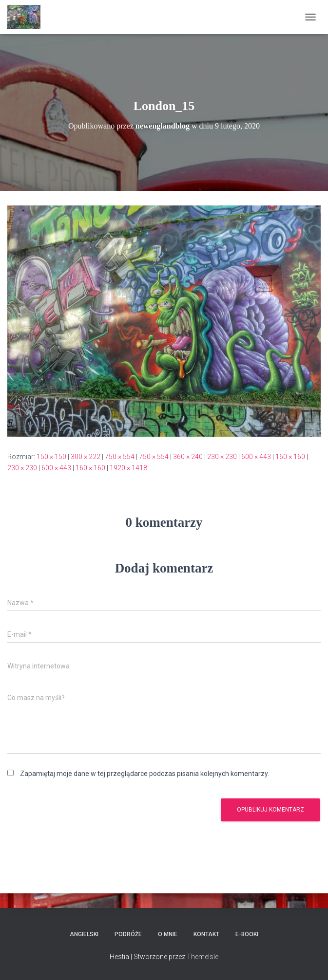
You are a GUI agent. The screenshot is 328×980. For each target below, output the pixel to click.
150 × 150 (51, 457)
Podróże (128, 934)
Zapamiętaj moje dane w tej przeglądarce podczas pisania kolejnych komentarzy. (145, 774)
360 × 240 (188, 457)
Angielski (84, 934)
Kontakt (206, 934)
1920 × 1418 (128, 468)
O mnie (168, 934)
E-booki (247, 934)
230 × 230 (222, 457)
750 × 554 (120, 457)
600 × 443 (256, 457)
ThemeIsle (203, 957)
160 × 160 (290, 457)
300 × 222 (86, 457)
